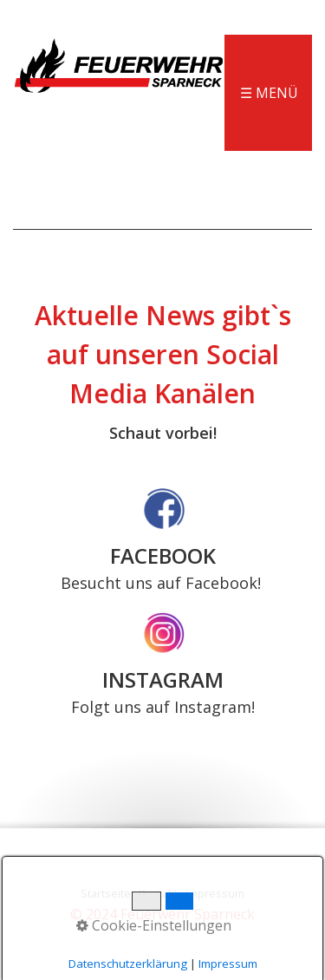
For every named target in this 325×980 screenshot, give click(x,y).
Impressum (215, 893)
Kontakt (158, 893)
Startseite (106, 893)
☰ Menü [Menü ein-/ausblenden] (269, 93)
